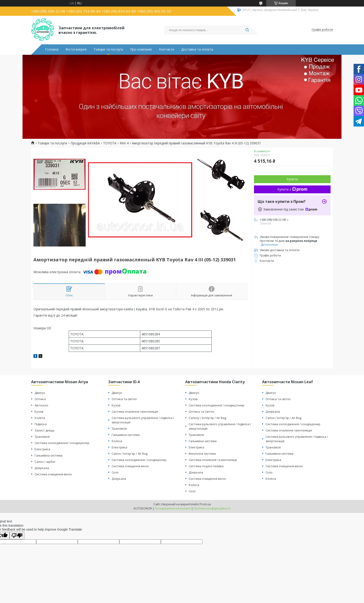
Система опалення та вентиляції (213, 460)
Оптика (40, 399)
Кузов (39, 412)
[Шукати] (247, 30)
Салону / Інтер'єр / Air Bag (207, 418)
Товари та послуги (108, 49)
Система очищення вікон (53, 474)
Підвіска (41, 424)
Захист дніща (44, 430)
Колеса (40, 418)
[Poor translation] (17, 536)
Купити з (292, 189)
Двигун (40, 393)
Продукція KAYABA (85, 143)
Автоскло (41, 405)
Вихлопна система (202, 454)
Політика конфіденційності (212, 508)
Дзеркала (42, 468)
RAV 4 (124, 143)
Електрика (42, 449)
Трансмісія (42, 437)
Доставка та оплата (197, 49)
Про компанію (141, 49)
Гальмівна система (49, 455)
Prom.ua (205, 504)
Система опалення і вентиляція (135, 412)
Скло (115, 472)
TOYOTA (110, 143)
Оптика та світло (124, 399)
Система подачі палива (206, 466)
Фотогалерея (76, 49)
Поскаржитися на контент (173, 508)
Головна (52, 49)
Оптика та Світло (201, 412)
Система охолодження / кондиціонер (62, 443)
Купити (292, 179)
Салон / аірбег (45, 462)
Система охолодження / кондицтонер (217, 405)
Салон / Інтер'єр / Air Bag (130, 454)
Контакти (167, 49)
